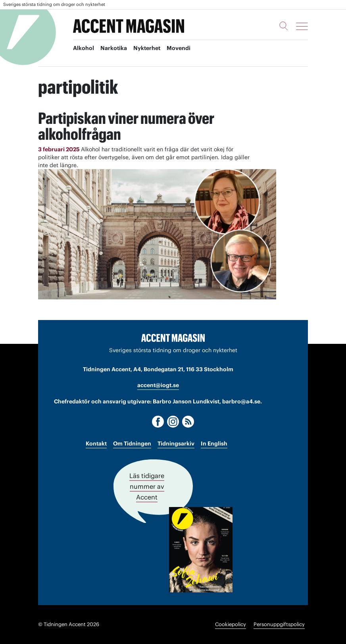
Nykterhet (147, 48)
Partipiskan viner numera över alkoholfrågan (126, 126)
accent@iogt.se (158, 385)
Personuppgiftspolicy (279, 624)
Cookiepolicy (231, 624)
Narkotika (114, 48)
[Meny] (302, 26)
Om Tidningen (132, 443)
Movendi (179, 48)
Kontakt (96, 443)
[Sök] (284, 26)
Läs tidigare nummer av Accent (147, 486)
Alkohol (84, 48)
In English (214, 443)
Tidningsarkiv (176, 443)
